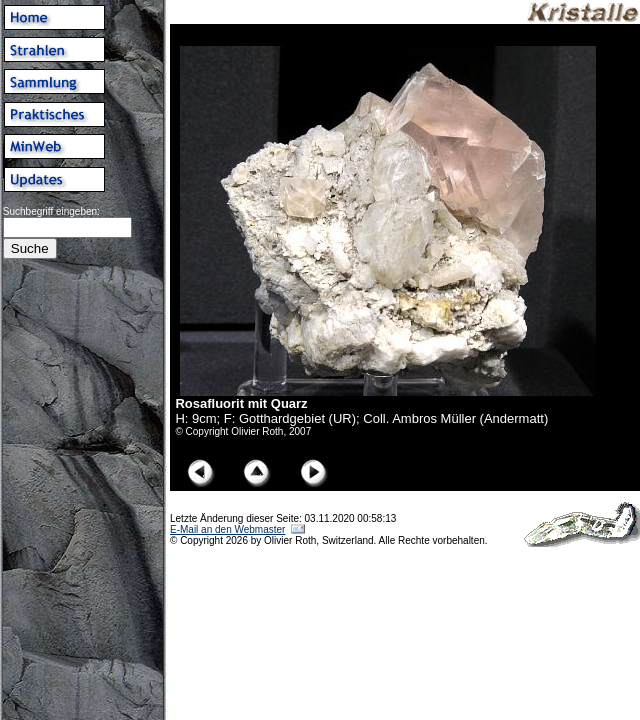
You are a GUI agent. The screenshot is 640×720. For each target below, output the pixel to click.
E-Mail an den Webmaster (227, 529)
